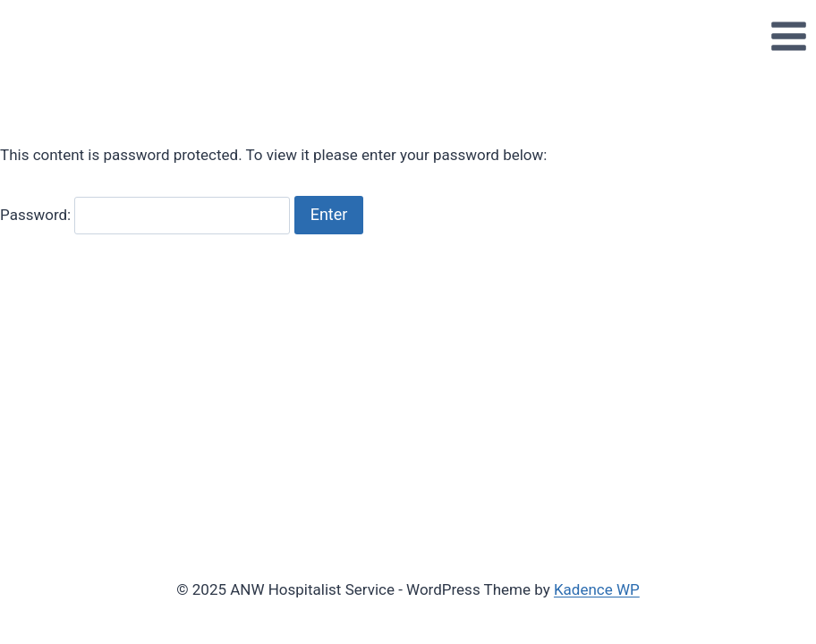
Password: (145, 215)
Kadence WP (597, 589)
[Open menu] (788, 36)
